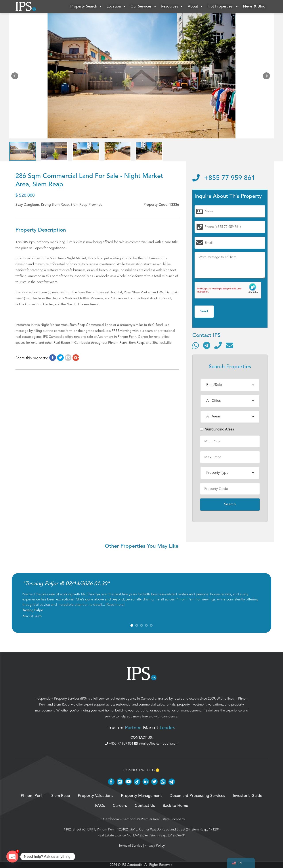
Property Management (141, 796)
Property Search (86, 7)
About (195, 7)
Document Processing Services (197, 796)
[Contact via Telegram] (207, 345)
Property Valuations (96, 796)
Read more (115, 605)
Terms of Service (130, 845)
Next (267, 77)
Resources (172, 7)
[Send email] (229, 345)
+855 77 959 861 (224, 178)
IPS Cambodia (108, 819)
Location (116, 7)
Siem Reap (62, 704)
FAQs (100, 806)
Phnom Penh (32, 796)
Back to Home (175, 806)
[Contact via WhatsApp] (196, 345)
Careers (120, 806)
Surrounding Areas (217, 429)
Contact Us (145, 806)
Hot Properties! (223, 7)
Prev (16, 77)
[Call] (218, 345)
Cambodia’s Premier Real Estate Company (154, 819)
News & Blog (254, 7)
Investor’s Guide (248, 796)
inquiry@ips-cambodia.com (156, 743)
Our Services (144, 7)
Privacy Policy (155, 845)
